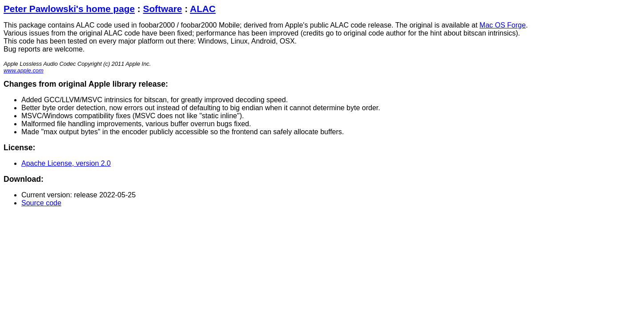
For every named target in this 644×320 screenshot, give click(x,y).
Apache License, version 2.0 (66, 163)
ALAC (203, 9)
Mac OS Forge (503, 25)
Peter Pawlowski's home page (69, 9)
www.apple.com (24, 70)
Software (163, 9)
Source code (41, 203)
